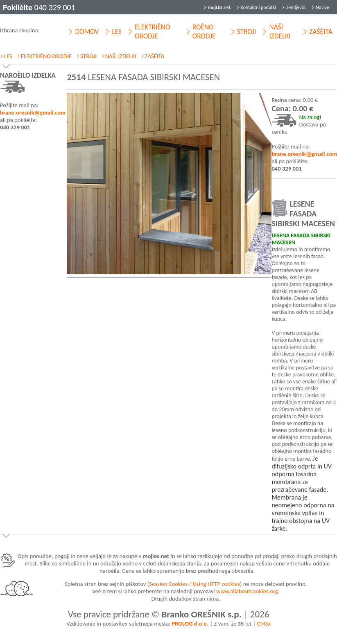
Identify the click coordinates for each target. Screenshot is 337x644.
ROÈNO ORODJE (204, 32)
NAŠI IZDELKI (280, 32)
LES (117, 32)
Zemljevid (296, 7)
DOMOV (87, 32)
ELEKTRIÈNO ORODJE (153, 32)
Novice (322, 7)
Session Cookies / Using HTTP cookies (195, 584)
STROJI (247, 32)
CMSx (264, 624)
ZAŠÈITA (321, 32)
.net (219, 7)
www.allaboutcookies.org (247, 591)
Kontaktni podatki (258, 7)
